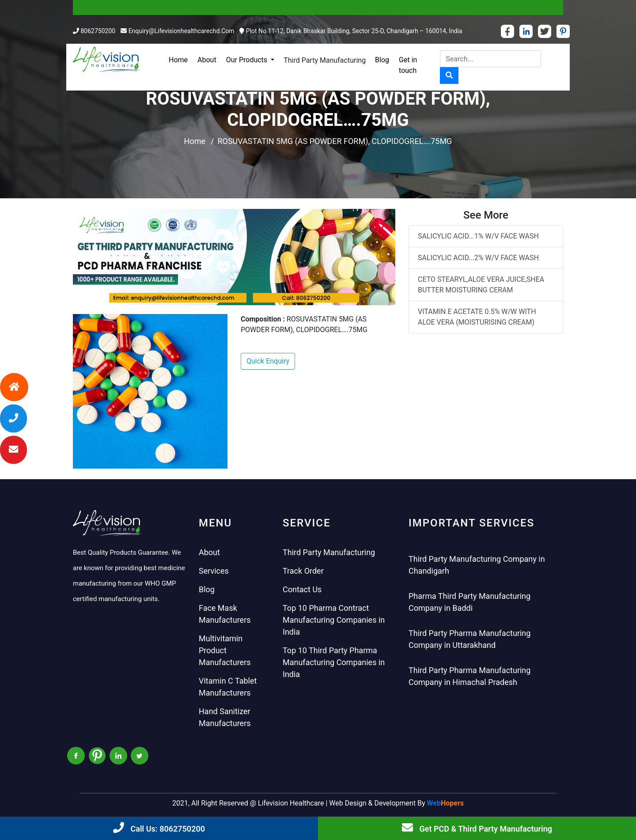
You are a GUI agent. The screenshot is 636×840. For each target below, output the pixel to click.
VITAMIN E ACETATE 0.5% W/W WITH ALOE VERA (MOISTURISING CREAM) (477, 317)
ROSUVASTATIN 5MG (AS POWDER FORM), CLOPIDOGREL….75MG (335, 141)
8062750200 (98, 31)
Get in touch (408, 65)
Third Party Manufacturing (325, 60)
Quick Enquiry (268, 361)
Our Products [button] (248, 60)
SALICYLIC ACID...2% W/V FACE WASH (478, 258)
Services (214, 571)
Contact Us (302, 589)
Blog (382, 60)
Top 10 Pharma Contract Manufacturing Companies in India (334, 620)
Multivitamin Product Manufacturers (225, 650)
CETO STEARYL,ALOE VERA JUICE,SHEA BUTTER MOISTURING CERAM (481, 285)
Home (178, 60)
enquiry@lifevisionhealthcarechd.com (182, 31)
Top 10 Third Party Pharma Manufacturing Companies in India (334, 662)
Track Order (303, 571)
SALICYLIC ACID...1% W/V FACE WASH (478, 236)
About (207, 60)
